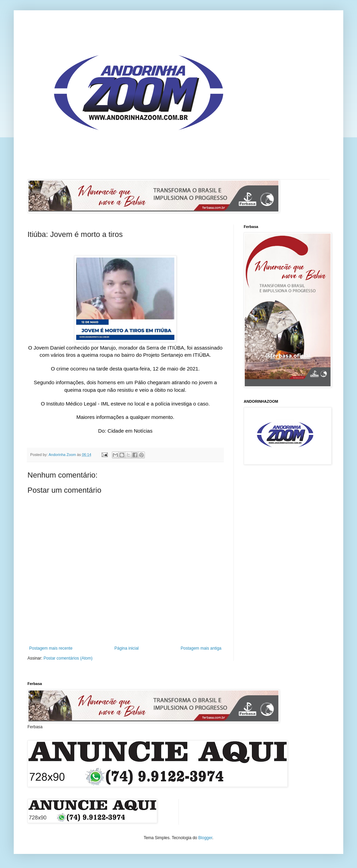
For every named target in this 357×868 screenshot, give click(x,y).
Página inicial (126, 648)
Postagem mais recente (51, 648)
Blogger (205, 838)
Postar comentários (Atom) (68, 658)
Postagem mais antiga (201, 648)
